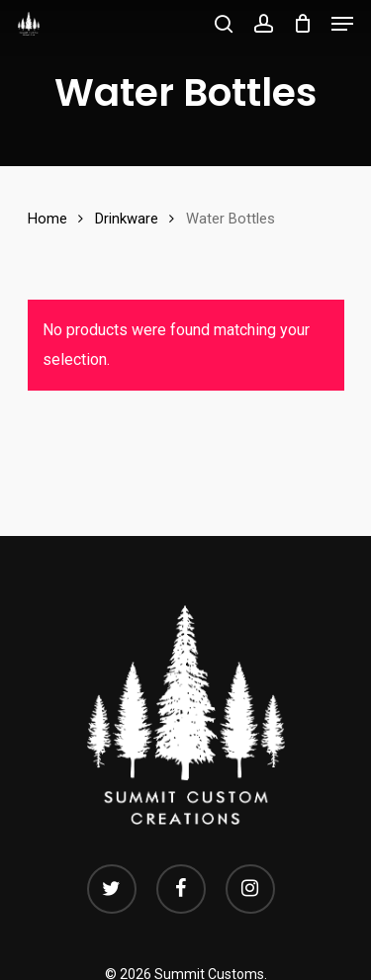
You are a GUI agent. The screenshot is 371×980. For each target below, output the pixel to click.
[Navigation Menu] (342, 24)
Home (47, 219)
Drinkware (127, 219)
